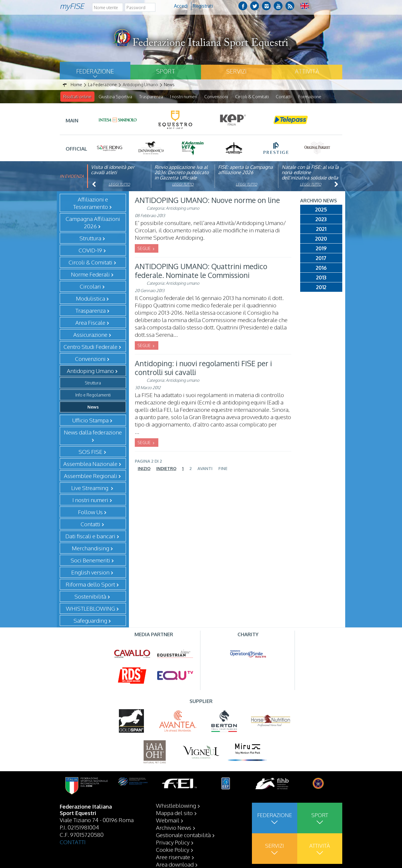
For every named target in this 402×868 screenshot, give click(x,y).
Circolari (90, 286)
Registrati (203, 6)
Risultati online (77, 97)
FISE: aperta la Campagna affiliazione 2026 (245, 170)
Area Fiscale (90, 323)
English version (90, 572)
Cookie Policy (173, 849)
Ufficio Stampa (90, 420)
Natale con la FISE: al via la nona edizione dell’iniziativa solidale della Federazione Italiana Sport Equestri (310, 178)
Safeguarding (90, 621)
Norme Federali (90, 274)
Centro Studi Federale (90, 347)
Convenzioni (216, 97)
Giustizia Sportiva (115, 97)
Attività (307, 71)
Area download (175, 864)
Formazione (310, 97)
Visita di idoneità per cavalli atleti (113, 170)
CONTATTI (73, 842)
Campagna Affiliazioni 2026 (93, 223)
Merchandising (90, 548)
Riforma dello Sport (90, 584)
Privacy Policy (173, 842)
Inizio (144, 469)
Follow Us (90, 512)
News (93, 407)
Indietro (166, 469)
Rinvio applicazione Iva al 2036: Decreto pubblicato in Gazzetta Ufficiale (182, 173)
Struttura (93, 383)
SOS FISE (90, 452)
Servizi (236, 71)
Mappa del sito (174, 813)
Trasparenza (151, 97)
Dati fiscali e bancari (90, 536)
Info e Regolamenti (93, 395)
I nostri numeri (184, 97)
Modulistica (90, 299)
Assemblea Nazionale (90, 464)
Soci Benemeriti (90, 560)
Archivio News (174, 827)
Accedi (181, 6)
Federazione (95, 71)
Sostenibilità (90, 597)
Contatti (284, 97)
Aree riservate (173, 857)
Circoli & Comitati (252, 97)
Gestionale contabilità (183, 835)
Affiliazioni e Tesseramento (91, 203)
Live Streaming (90, 488)
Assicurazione (90, 335)
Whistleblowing (176, 805)
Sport (166, 71)
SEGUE (144, 249)
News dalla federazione (93, 432)
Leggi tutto (119, 185)
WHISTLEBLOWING (90, 609)
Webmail (168, 820)
